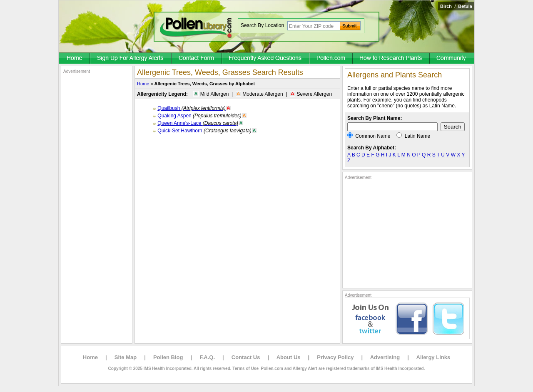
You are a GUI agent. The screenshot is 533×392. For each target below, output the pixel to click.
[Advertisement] (97, 199)
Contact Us (246, 357)
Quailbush (191, 108)
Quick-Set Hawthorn (204, 131)
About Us (289, 357)
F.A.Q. (207, 357)
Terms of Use (245, 368)
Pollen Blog (168, 357)
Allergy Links (433, 357)
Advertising (385, 357)
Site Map (126, 357)
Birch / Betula (456, 6)
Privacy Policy (335, 357)
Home (143, 84)
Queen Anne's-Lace (198, 123)
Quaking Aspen (199, 116)
